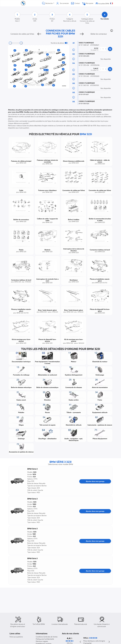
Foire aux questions (16, 637)
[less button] (100, 49)
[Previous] (39, 34)
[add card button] (110, 49)
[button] (112, 31)
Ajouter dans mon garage (95, 481)
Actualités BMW (102, 3)
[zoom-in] (21, 43)
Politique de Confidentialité (45, 639)
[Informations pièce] (74, 50)
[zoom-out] (10, 43)
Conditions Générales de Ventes (47, 637)
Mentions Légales (42, 641)
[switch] (66, 43)
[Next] (82, 34)
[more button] (106, 49)
